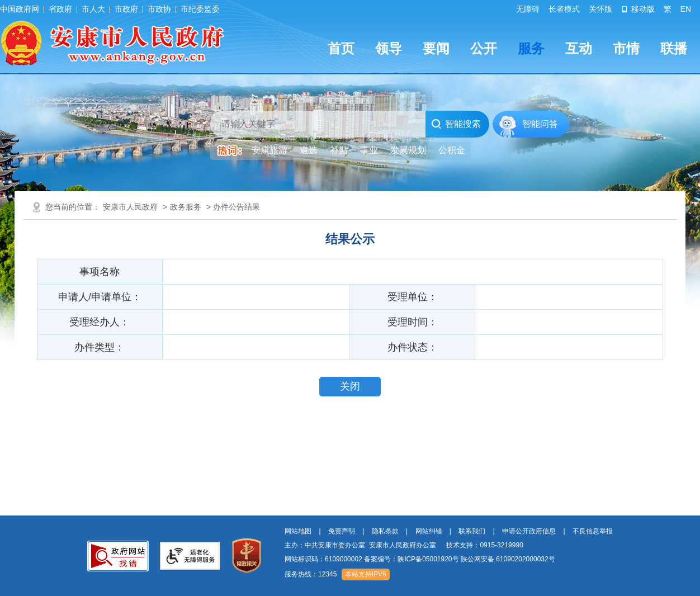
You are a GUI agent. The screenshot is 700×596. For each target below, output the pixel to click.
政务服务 (186, 207)
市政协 (159, 9)
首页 (341, 48)
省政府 (60, 9)
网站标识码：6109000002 (420, 559)
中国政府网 (20, 9)
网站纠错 (429, 531)
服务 (531, 48)
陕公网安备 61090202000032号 (508, 559)
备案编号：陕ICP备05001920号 (411, 559)
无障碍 (528, 9)
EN (686, 9)
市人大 (93, 9)
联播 (674, 48)
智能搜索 (456, 124)
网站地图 (298, 531)
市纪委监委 (200, 9)
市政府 (126, 9)
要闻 (436, 48)
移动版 (638, 9)
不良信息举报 (593, 531)
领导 (389, 48)
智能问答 (540, 124)
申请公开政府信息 (529, 531)
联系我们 (472, 531)
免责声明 (342, 531)
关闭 (350, 386)
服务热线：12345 (311, 574)
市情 (626, 48)
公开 (484, 48)
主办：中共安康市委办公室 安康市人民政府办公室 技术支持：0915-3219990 (404, 545)
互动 (579, 48)
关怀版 (600, 9)
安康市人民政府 (130, 207)
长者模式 (564, 9)
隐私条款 (385, 531)
